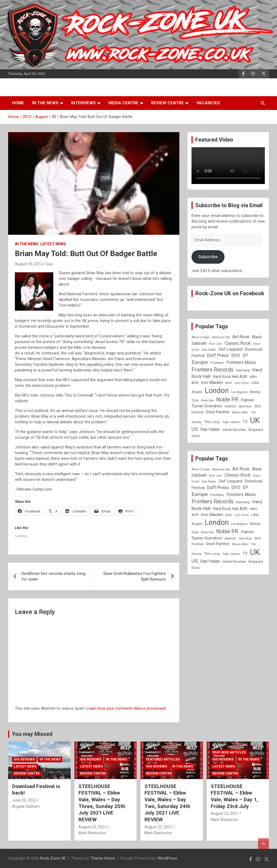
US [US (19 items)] (195, 429)
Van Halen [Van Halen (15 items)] (210, 429)
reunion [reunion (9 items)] (230, 406)
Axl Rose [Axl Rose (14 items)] (241, 337)
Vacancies (208, 103)
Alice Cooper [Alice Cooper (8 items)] (201, 337)
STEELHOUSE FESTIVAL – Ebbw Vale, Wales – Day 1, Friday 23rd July (234, 796)
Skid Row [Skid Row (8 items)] (245, 406)
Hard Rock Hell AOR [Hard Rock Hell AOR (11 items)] (230, 377)
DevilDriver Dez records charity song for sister (54, 576)
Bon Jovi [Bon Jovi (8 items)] (216, 344)
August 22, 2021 (158, 827)
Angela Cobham (26, 806)
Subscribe (208, 257)
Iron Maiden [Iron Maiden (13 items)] (212, 383)
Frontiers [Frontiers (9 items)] (217, 363)
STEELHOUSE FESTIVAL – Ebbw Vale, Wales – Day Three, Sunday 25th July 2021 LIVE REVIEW (102, 803)
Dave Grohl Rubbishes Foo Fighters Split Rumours (135, 576)
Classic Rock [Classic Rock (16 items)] (238, 343)
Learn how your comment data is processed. (126, 708)
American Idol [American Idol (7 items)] (221, 337)
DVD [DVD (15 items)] (236, 355)
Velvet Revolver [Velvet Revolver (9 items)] (234, 430)
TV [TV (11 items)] (245, 422)
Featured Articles (163, 759)
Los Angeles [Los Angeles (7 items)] (239, 392)
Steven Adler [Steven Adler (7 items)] (240, 412)
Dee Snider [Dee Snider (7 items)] (209, 350)
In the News (45, 103)
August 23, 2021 (92, 827)
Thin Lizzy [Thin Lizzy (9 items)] (212, 422)
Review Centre (167, 103)
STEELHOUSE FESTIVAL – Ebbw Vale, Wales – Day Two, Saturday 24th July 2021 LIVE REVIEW (167, 803)
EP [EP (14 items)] (245, 355)
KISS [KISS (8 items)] (229, 383)
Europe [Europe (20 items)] (200, 362)
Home (18, 103)
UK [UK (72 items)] (255, 420)
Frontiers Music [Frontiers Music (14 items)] (241, 362)
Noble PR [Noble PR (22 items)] (227, 400)
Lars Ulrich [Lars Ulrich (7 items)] (242, 383)
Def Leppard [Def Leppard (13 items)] (230, 349)
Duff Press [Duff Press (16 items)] (218, 355)
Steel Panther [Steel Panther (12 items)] (218, 412)
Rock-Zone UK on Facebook (230, 293)
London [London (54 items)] (217, 391)
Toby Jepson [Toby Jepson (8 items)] (231, 422)
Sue (49, 264)
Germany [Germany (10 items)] (243, 370)
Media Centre (123, 103)
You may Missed (32, 734)
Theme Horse (103, 858)
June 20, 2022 (24, 800)
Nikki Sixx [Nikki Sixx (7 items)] (207, 401)
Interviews (83, 103)
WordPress (167, 858)
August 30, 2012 (29, 264)
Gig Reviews (24, 759)
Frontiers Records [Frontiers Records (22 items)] (212, 370)
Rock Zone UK (53, 858)
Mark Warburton (92, 833)
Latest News (53, 244)
